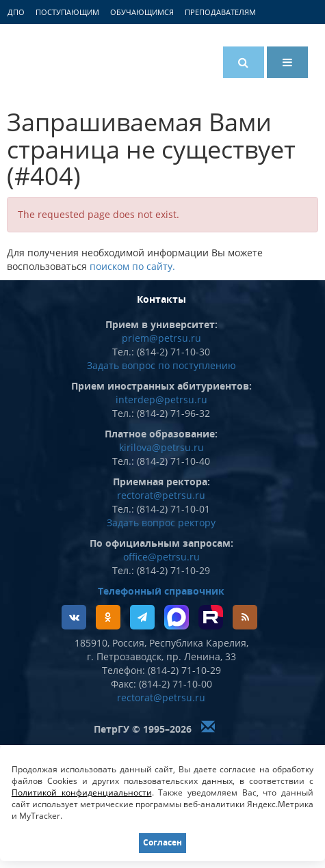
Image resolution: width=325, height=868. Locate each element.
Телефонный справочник (161, 591)
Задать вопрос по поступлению (161, 365)
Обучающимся (142, 12)
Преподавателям (220, 12)
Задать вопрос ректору (161, 523)
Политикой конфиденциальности (82, 792)
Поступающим (67, 12)
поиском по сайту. (132, 266)
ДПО (16, 12)
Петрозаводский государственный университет (65, 59)
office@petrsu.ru (161, 557)
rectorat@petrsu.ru (161, 495)
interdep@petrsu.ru (161, 399)
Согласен (162, 842)
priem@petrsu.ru (161, 338)
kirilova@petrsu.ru (161, 447)
